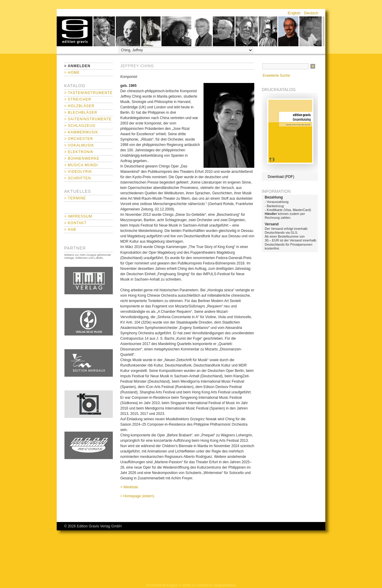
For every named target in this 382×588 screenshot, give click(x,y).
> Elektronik (79, 152)
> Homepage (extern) (137, 496)
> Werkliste (129, 487)
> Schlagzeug (80, 126)
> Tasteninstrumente (88, 93)
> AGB (70, 230)
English (294, 13)
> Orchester (79, 139)
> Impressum (78, 216)
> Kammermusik (81, 132)
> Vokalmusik (79, 145)
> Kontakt (75, 223)
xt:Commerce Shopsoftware (214, 585)
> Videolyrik (78, 172)
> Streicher (78, 99)
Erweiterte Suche (276, 76)
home (75, 31)
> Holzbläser (79, 106)
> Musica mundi (81, 165)
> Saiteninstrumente (88, 119)
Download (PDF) (281, 177)
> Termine (75, 198)
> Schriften (78, 178)
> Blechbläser (81, 113)
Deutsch (311, 13)
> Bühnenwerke (82, 158)
